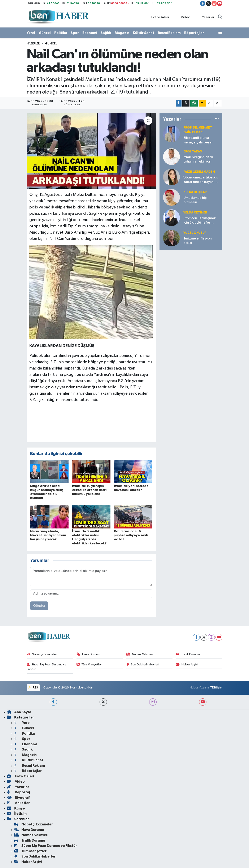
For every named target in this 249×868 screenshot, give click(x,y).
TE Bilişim (216, 688)
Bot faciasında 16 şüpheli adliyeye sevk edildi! (131, 535)
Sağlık (106, 33)
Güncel (45, 33)
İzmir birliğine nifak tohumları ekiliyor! (198, 159)
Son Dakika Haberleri (143, 664)
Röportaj (19, 792)
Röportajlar (194, 33)
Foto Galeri (158, 17)
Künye (16, 808)
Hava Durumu (88, 654)
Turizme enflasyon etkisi (198, 241)
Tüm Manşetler (89, 664)
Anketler (18, 803)
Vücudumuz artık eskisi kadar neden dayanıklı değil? (201, 180)
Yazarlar (206, 17)
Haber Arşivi (187, 664)
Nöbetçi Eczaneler (42, 654)
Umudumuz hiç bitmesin (195, 200)
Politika (61, 33)
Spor (75, 33)
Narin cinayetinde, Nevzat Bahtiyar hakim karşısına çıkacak (48, 535)
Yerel (31, 33)
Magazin (122, 33)
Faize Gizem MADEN (199, 172)
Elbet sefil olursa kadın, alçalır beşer (198, 140)
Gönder (39, 606)
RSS (33, 688)
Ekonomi (90, 33)
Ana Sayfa (19, 712)
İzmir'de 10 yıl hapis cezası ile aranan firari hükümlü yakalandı (89, 490)
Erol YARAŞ (193, 152)
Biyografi (19, 798)
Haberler (33, 44)
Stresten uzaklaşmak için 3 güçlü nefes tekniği (200, 221)
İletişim (17, 814)
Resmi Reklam (169, 33)
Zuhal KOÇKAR (195, 192)
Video (183, 17)
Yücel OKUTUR (195, 233)
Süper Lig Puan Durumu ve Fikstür (47, 667)
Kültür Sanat (144, 33)
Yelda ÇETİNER (195, 213)
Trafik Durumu (188, 654)
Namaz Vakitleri (140, 654)
